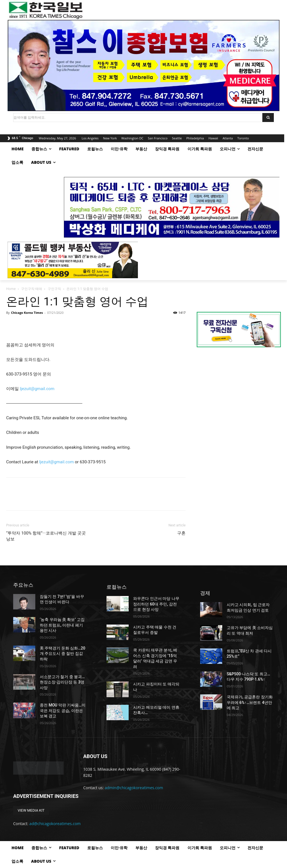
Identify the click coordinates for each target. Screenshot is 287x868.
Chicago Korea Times (27, 313)
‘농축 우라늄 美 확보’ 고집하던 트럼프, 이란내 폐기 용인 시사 (62, 625)
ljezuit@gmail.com (56, 462)
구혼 (181, 533)
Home (11, 289)
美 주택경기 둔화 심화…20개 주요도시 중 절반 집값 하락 (63, 654)
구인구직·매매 (32, 289)
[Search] (268, 118)
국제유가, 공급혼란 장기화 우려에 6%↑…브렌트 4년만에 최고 (250, 702)
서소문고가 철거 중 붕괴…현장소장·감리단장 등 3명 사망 (62, 682)
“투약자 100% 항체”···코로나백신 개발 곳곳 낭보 (46, 536)
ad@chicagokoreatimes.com (55, 824)
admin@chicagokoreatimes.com (134, 788)
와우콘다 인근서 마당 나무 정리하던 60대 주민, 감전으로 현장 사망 (156, 604)
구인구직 (54, 289)
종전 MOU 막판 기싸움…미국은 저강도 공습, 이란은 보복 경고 (63, 711)
